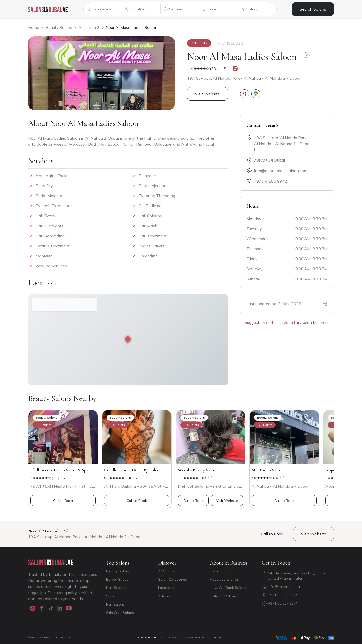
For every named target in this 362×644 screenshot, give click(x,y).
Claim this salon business (306, 322)
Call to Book (63, 501)
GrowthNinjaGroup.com (57, 637)
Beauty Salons (59, 27)
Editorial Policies (223, 596)
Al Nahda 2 (89, 27)
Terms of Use (219, 638)
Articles (164, 596)
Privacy (174, 638)
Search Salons (313, 9)
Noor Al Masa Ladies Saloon (131, 27)
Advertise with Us (224, 579)
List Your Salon (222, 571)
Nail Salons (115, 604)
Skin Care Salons (120, 613)
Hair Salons (116, 588)
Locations (166, 588)
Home (34, 27)
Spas (110, 596)
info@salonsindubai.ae (287, 587)
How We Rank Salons (228, 588)
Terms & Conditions (195, 638)
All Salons (166, 571)
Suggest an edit (259, 322)
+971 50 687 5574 (283, 595)
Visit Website (207, 94)
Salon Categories (172, 579)
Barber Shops (117, 579)
